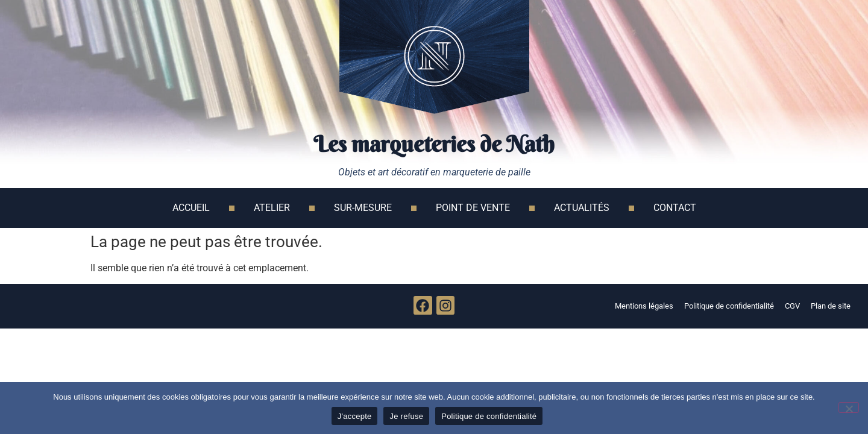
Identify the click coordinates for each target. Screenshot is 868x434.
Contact (675, 208)
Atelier (272, 208)
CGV (792, 306)
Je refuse (406, 416)
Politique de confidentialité (729, 306)
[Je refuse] (849, 407)
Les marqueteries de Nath (434, 144)
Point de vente (473, 208)
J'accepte (355, 416)
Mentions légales (644, 306)
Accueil (191, 208)
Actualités (582, 208)
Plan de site (831, 306)
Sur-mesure (363, 208)
